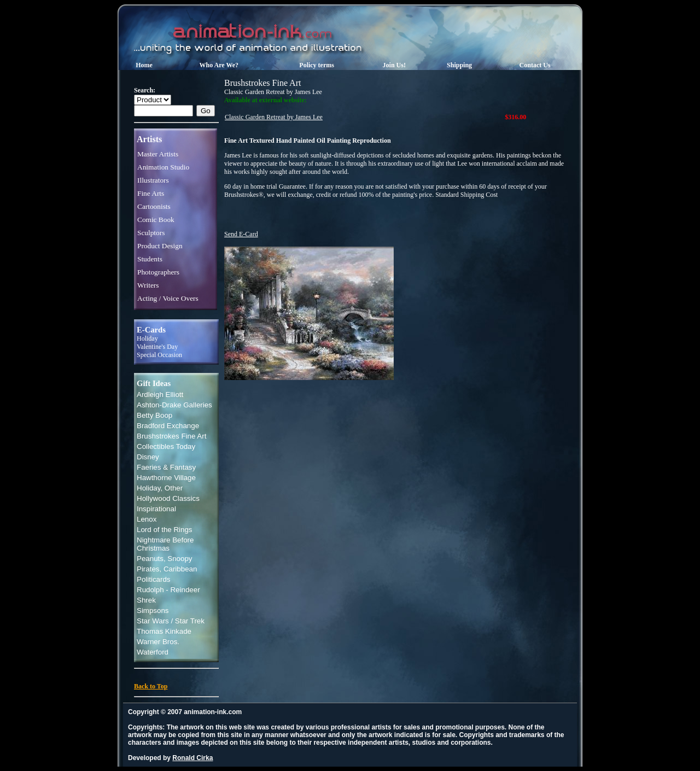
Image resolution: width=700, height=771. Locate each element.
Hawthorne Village (166, 478)
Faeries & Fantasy (166, 467)
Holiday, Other (160, 488)
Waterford (153, 652)
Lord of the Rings (165, 530)
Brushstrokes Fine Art (171, 436)
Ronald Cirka (192, 758)
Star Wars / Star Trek (171, 621)
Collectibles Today (166, 446)
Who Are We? (219, 65)
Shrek (146, 600)
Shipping (459, 65)
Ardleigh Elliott (160, 395)
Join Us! (394, 65)
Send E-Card (241, 234)
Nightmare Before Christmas (165, 544)
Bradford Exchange (168, 426)
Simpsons (153, 611)
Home (144, 65)
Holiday (147, 338)
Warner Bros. (158, 642)
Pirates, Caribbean (167, 569)
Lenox (147, 519)
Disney (148, 457)
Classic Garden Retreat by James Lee (274, 117)
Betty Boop (154, 415)
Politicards (153, 579)
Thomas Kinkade (164, 631)
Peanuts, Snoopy (165, 559)
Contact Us (535, 65)
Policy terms (317, 65)
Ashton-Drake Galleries (174, 405)
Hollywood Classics (168, 498)
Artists (149, 139)
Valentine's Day (157, 347)
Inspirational (156, 509)
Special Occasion (159, 355)
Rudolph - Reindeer (168, 590)
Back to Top (151, 686)
